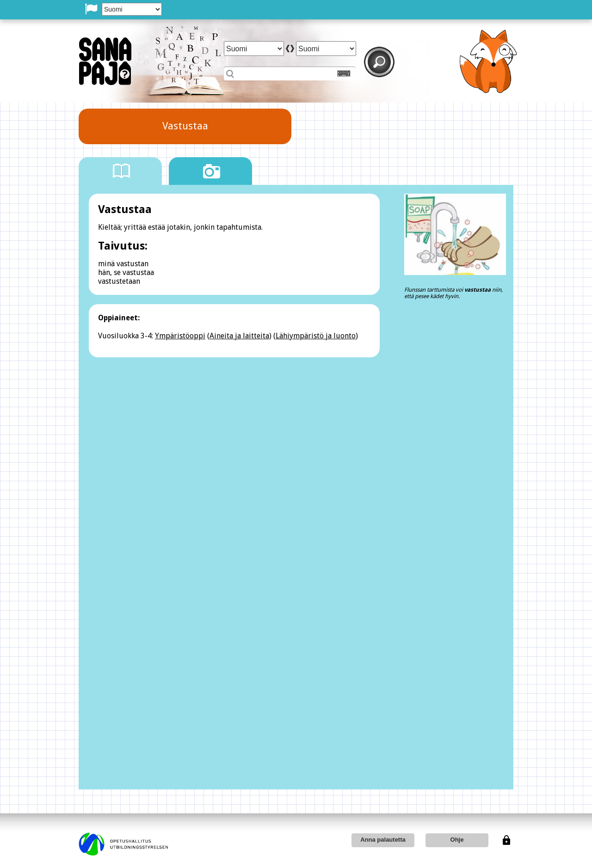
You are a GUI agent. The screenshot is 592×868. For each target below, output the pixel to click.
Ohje (457, 840)
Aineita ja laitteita (239, 336)
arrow (290, 49)
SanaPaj (105, 61)
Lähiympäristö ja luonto (316, 336)
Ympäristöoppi (180, 336)
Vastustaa (185, 126)
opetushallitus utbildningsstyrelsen (123, 844)
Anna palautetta (383, 840)
